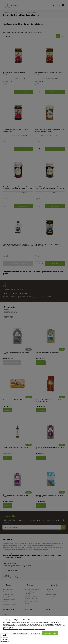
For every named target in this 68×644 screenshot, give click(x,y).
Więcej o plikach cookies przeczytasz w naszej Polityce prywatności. (24, 629)
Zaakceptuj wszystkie (50, 633)
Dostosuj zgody (36, 633)
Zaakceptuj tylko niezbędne (20, 633)
